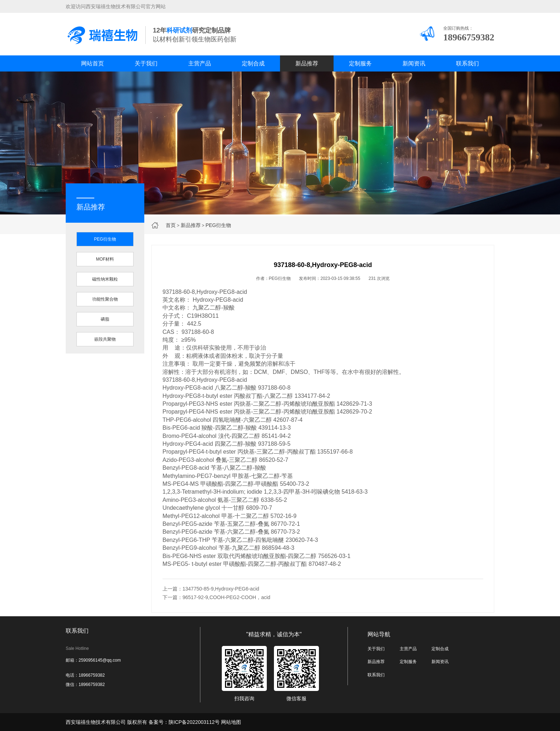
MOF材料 (105, 259)
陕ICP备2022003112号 (194, 722)
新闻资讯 (414, 63)
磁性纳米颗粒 (105, 279)
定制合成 (253, 63)
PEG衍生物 (218, 225)
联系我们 (467, 63)
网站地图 (231, 722)
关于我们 (146, 63)
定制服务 (360, 63)
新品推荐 (307, 63)
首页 (171, 225)
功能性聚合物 (105, 299)
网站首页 (92, 63)
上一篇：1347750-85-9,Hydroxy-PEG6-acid (211, 589)
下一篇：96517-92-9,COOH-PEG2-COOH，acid (216, 597)
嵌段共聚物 (105, 339)
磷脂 (105, 319)
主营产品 (200, 63)
